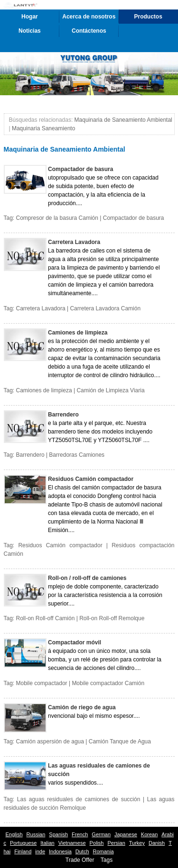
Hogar (30, 17)
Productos (148, 17)
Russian (36, 834)
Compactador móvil (75, 642)
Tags (107, 860)
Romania (103, 851)
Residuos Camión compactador (91, 479)
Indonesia (60, 851)
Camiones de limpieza (78, 333)
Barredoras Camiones (77, 455)
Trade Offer (80, 860)
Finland (23, 851)
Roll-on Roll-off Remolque (112, 618)
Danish (157, 843)
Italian (47, 843)
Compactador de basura (80, 169)
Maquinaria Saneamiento (43, 128)
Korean (149, 834)
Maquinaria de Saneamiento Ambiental (123, 120)
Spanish (58, 834)
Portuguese (23, 843)
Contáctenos (89, 31)
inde (40, 851)
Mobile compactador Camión (108, 683)
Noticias (30, 31)
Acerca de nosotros (89, 17)
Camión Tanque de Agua (120, 741)
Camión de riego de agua (82, 707)
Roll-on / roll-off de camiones (87, 578)
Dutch (82, 851)
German (101, 834)
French (80, 834)
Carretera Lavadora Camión (105, 308)
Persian (116, 843)
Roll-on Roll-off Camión (46, 618)
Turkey (137, 843)
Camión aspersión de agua (50, 741)
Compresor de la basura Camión (57, 218)
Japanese (126, 834)
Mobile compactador (42, 683)
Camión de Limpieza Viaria (110, 390)
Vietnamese (72, 843)
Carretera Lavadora (74, 242)
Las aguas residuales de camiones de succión (99, 770)
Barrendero (63, 415)
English (14, 834)
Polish (97, 843)
